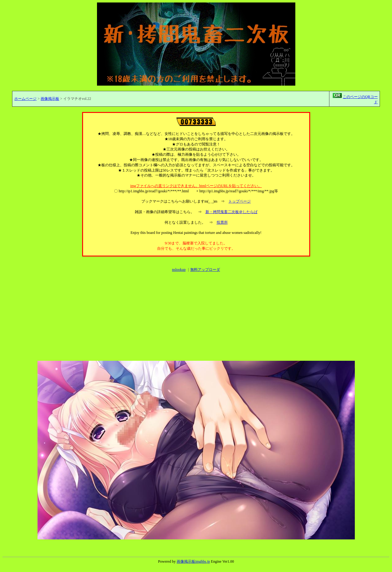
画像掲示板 (50, 99)
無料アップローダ (205, 270)
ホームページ (25, 99)
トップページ (240, 201)
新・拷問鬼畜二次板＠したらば (231, 212)
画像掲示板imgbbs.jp (193, 561)
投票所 (222, 222)
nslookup (179, 270)
